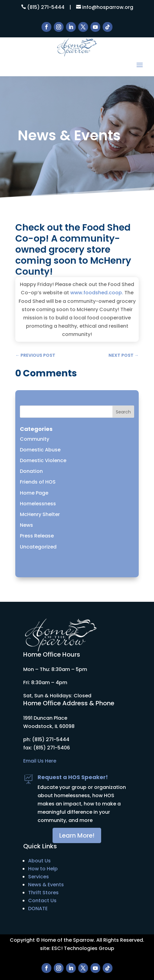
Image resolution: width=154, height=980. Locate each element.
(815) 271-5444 (46, 7)
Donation (31, 471)
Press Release (37, 536)
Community (35, 439)
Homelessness (38, 504)
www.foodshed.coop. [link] (97, 293)
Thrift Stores (43, 893)
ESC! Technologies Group (83, 948)
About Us (39, 861)
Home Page (34, 493)
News (26, 525)
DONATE (38, 908)
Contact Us (42, 901)
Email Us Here (40, 761)
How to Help (43, 869)
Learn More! (77, 835)
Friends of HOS (38, 482)
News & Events (46, 885)
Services (38, 877)
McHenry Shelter (40, 514)
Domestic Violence (43, 460)
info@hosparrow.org (108, 7)
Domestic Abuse (40, 450)
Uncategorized (38, 547)
